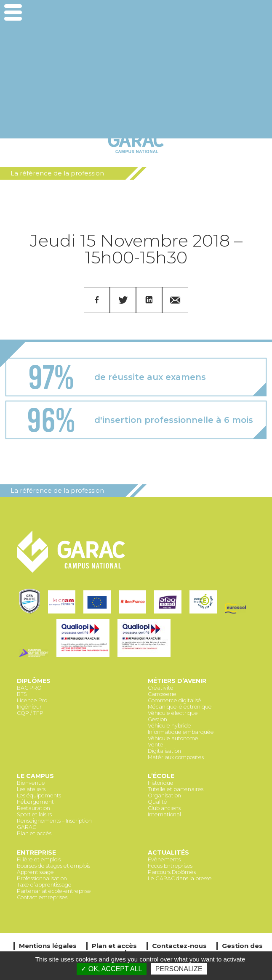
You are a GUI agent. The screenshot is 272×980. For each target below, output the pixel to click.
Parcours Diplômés (172, 872)
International (164, 814)
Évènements (164, 859)
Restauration (33, 808)
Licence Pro (32, 700)
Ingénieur (29, 707)
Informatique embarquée (181, 732)
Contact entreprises (42, 897)
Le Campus (35, 776)
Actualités (168, 853)
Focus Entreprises (170, 866)
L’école (161, 776)
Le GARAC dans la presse (180, 878)
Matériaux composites (176, 757)
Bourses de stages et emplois (53, 866)
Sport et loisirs (34, 814)
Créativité (161, 688)
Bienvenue (31, 783)
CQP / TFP (30, 713)
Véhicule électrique (173, 713)
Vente (156, 745)
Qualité (157, 802)
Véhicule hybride (169, 726)
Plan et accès (34, 833)
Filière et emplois (39, 859)
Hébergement (35, 802)
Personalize (179, 969)
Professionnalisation (42, 878)
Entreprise (36, 853)
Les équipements (39, 795)
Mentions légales (48, 946)
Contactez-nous (179, 946)
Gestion (157, 719)
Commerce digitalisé (175, 700)
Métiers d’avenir (177, 681)
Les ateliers (31, 789)
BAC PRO (29, 688)
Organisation (164, 795)
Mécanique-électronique (180, 707)
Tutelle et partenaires (176, 789)
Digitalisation (164, 751)
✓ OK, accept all (111, 969)
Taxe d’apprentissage (44, 885)
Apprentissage (35, 872)
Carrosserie (162, 694)
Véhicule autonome (173, 738)
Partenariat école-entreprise (54, 891)
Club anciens (164, 808)
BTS (22, 694)
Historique (161, 783)
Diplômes (34, 681)
